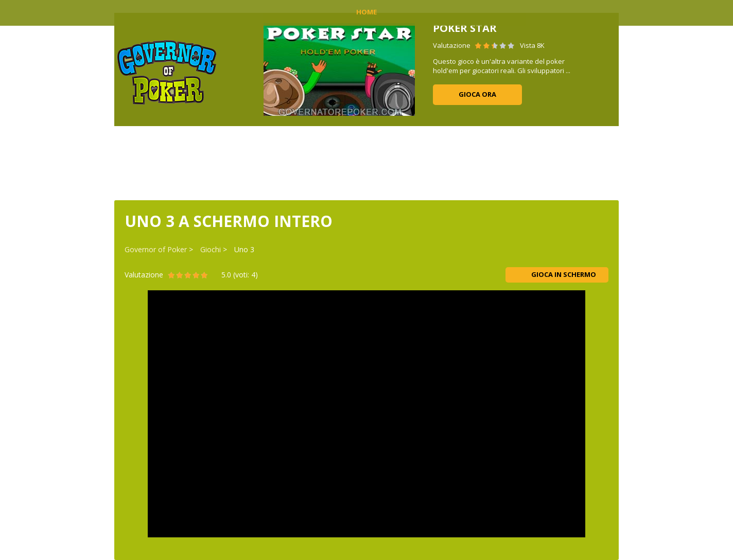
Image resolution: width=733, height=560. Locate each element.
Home (367, 12)
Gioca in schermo (557, 274)
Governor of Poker (156, 249)
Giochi (211, 249)
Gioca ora (477, 94)
